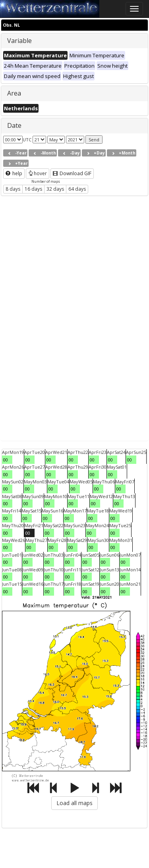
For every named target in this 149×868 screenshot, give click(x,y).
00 (6, 460)
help (14, 173)
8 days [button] (13, 189)
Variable (19, 41)
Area (14, 93)
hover (38, 173)
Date (14, 125)
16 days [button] (33, 189)
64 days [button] (77, 189)
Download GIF (72, 173)
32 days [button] (55, 189)
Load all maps (74, 803)
